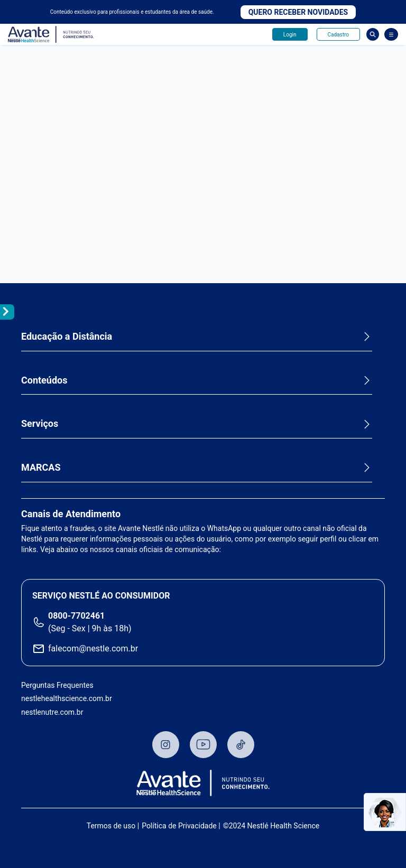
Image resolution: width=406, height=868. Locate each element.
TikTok (241, 745)
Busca (373, 34)
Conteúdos (44, 380)
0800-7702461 (76, 616)
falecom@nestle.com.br (93, 648)
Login (290, 35)
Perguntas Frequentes (57, 685)
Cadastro (338, 35)
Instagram (166, 745)
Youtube (203, 745)
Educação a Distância (67, 336)
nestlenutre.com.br (52, 712)
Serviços (40, 423)
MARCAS (41, 467)
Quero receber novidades (298, 12)
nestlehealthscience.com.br (67, 698)
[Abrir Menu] (391, 34)
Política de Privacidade (179, 826)
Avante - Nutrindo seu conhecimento (51, 35)
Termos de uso (111, 826)
